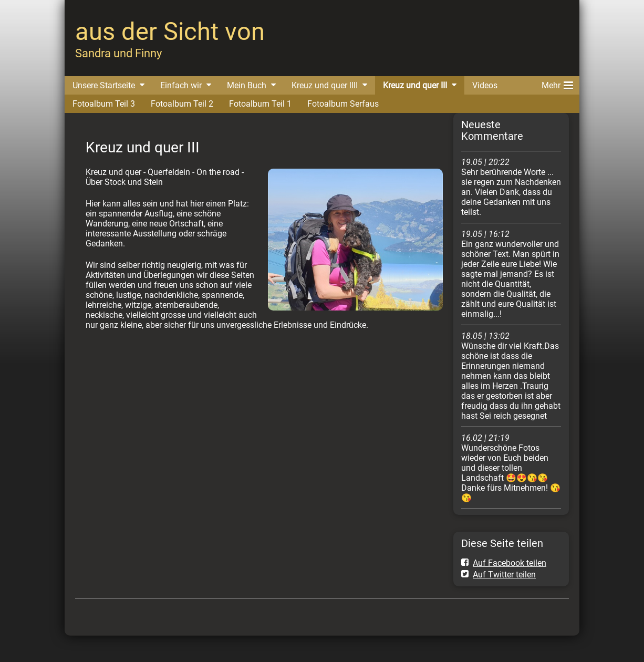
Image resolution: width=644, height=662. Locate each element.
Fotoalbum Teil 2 (182, 104)
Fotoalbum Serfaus (343, 104)
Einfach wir (181, 85)
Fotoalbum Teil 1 (260, 104)
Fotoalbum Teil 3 (104, 104)
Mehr (557, 84)
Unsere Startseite (104, 85)
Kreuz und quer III (415, 85)
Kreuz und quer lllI (325, 85)
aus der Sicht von (170, 31)
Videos (485, 85)
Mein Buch (247, 85)
